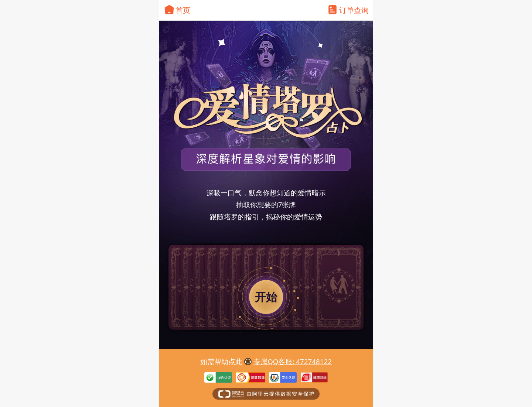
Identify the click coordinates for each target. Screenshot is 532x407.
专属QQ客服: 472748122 (293, 361)
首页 (183, 10)
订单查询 (354, 10)
